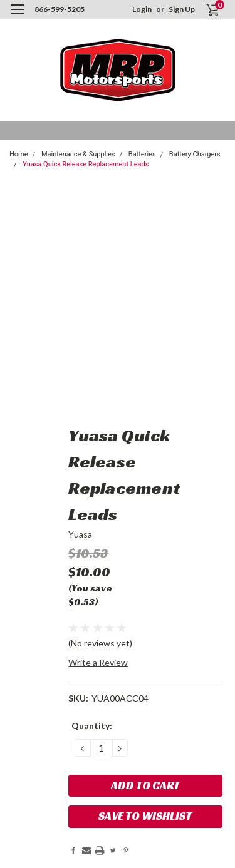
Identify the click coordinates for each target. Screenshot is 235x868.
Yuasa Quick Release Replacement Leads (86, 164)
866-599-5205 (60, 9)
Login (142, 9)
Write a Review (98, 662)
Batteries (142, 154)
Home (19, 154)
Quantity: (92, 726)
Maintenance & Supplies (78, 154)
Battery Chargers (195, 154)
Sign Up (182, 9)
